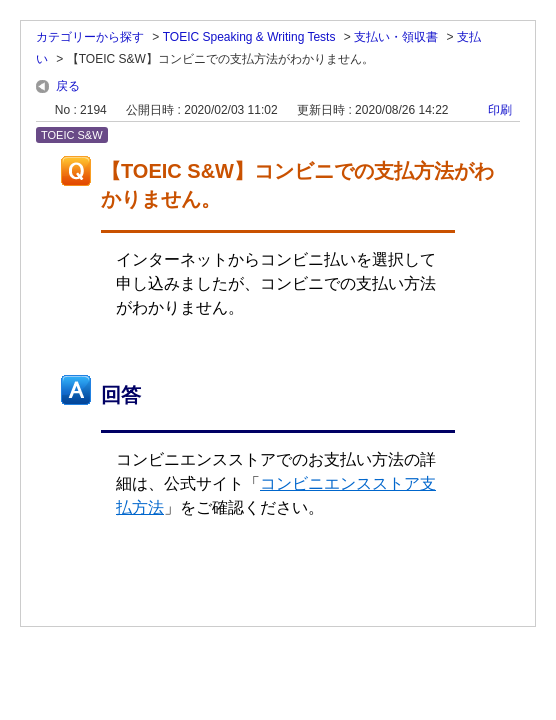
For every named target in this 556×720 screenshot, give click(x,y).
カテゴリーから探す (90, 37)
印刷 (500, 110)
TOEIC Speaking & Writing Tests (249, 37)
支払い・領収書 (396, 37)
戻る (68, 86)
